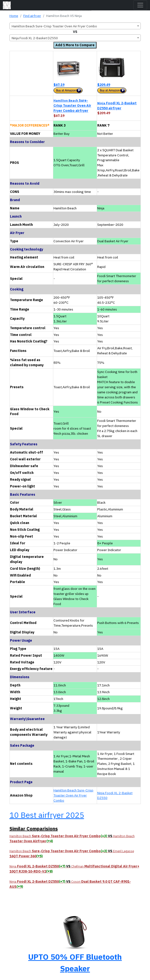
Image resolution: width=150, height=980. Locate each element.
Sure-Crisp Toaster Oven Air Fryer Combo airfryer (72, 106)
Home (14, 16)
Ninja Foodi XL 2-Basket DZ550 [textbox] (35, 38)
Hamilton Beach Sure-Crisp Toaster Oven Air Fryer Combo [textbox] (54, 26)
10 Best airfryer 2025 (47, 815)
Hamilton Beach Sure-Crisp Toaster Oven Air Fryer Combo (73, 795)
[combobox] (75, 26)
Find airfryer (32, 16)
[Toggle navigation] (140, 5)
